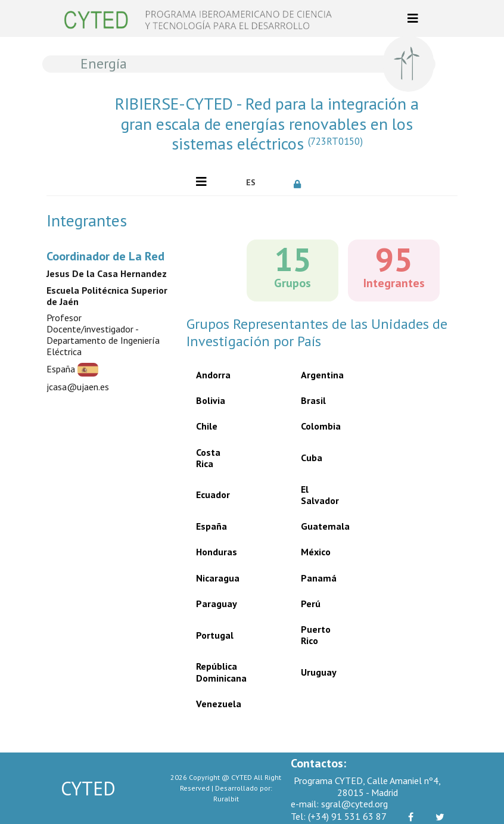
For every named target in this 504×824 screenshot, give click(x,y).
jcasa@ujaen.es (78, 387)
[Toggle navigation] (413, 18)
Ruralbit (226, 799)
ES (251, 182)
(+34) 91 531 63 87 (339, 816)
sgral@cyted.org (339, 804)
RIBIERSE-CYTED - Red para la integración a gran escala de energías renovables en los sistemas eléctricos (267, 124)
